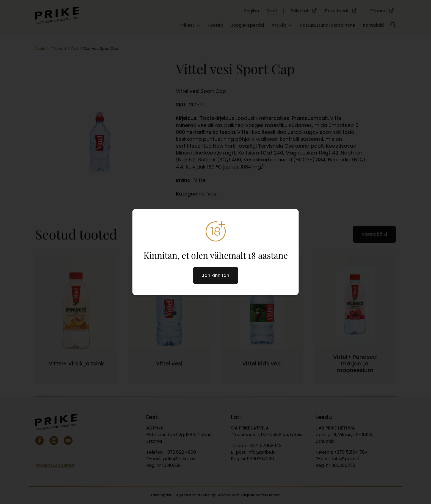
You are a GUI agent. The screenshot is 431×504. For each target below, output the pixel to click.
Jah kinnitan (215, 275)
